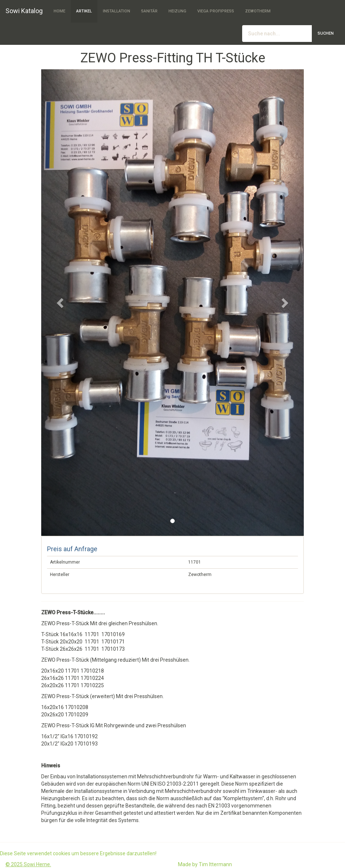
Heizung (177, 11)
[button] (61, 303)
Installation (117, 11)
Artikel (84, 11)
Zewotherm (258, 11)
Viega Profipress (216, 11)
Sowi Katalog (24, 11)
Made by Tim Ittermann (205, 864)
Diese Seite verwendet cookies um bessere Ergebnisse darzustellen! (78, 853)
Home (59, 11)
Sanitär (149, 11)
